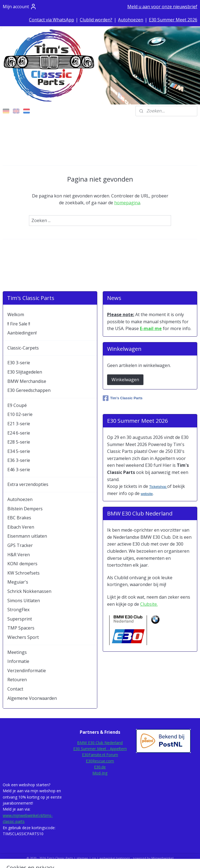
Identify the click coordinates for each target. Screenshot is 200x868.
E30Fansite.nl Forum (100, 755)
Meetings (17, 652)
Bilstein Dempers (25, 509)
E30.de (100, 767)
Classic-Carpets (23, 348)
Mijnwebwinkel (162, 858)
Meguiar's (18, 582)
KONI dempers (22, 564)
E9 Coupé (17, 405)
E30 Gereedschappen (29, 390)
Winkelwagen (125, 380)
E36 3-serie (19, 460)
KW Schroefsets (23, 573)
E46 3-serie (19, 470)
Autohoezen (131, 20)
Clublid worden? (96, 20)
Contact (15, 689)
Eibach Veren (21, 527)
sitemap (82, 858)
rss (94, 858)
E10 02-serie (20, 414)
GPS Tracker (20, 545)
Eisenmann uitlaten (27, 536)
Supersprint (20, 619)
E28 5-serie (19, 442)
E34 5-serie (19, 451)
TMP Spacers (21, 628)
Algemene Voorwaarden (32, 698)
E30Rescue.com (100, 761)
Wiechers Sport (23, 637)
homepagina (127, 203)
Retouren (17, 680)
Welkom (16, 314)
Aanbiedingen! (22, 333)
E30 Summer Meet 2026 (173, 20)
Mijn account (20, 7)
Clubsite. (149, 604)
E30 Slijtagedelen (25, 372)
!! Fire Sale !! (19, 324)
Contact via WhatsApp (52, 20)
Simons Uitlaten (24, 601)
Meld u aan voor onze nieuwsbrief (162, 7)
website (147, 494)
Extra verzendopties (28, 484)
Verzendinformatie (27, 671)
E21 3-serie (19, 424)
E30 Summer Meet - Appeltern (100, 749)
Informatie (18, 661)
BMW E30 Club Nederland (100, 743)
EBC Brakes (19, 518)
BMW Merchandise (27, 381)
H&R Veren (19, 555)
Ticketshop (158, 487)
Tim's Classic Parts (123, 398)
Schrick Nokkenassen (29, 591)
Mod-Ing (100, 773)
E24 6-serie (19, 433)
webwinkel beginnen (115, 858)
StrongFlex (18, 610)
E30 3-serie (19, 363)
